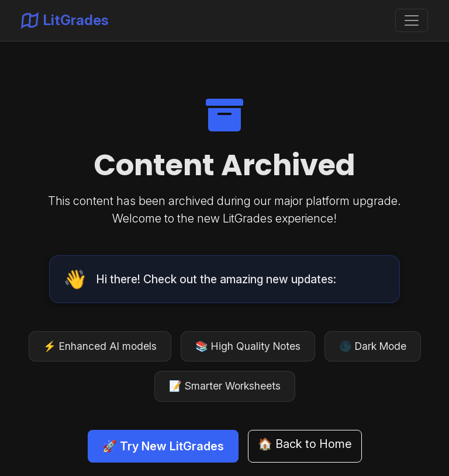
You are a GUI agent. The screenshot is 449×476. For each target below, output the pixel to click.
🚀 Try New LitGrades (163, 446)
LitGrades (65, 20)
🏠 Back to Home (305, 444)
